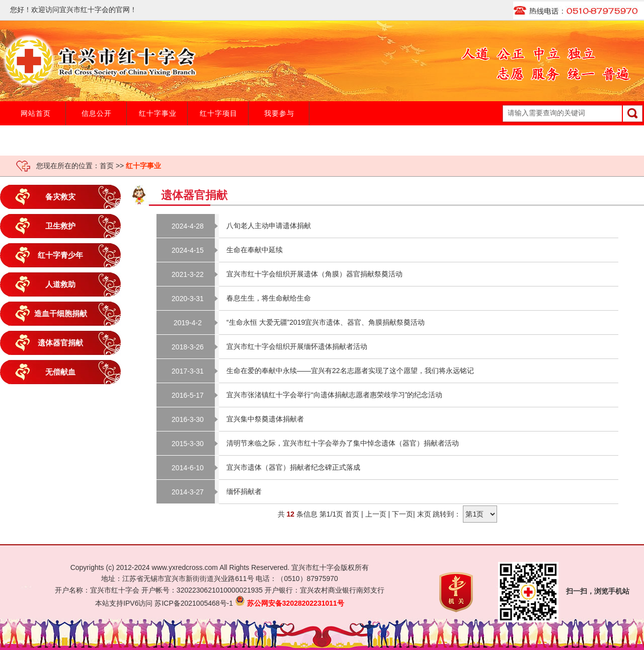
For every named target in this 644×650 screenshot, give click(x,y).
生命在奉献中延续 (255, 250)
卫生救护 (60, 226)
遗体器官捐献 (60, 343)
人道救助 (60, 284)
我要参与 (279, 113)
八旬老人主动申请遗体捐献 (269, 226)
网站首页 (36, 113)
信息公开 (97, 113)
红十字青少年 (60, 255)
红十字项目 (219, 113)
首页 (107, 166)
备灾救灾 (60, 197)
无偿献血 (60, 372)
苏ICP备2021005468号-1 (194, 603)
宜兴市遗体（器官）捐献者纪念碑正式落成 (293, 467)
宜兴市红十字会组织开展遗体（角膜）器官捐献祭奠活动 (314, 274)
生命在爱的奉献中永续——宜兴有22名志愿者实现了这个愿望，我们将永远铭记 (350, 371)
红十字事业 (158, 113)
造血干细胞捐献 (61, 313)
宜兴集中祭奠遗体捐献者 (265, 419)
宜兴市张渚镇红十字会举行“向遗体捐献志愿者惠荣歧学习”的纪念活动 (334, 395)
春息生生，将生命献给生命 (269, 298)
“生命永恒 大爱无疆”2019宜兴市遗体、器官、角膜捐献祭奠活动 (326, 322)
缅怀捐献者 (244, 491)
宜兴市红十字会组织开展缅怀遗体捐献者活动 (297, 346)
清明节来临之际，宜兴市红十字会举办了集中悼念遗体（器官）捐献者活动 (343, 443)
